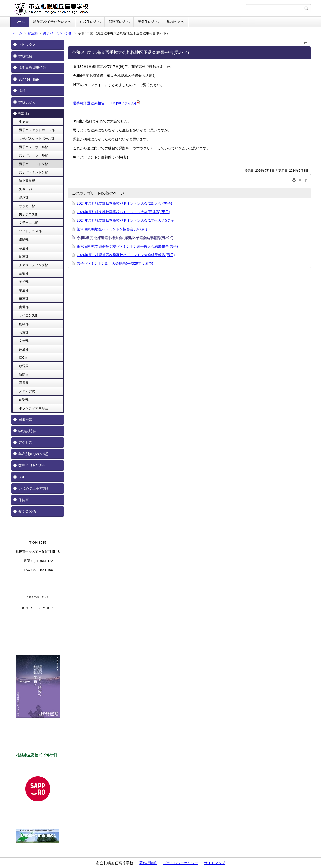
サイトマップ (215, 863)
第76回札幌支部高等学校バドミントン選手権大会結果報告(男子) (127, 246)
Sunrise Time (29, 79)
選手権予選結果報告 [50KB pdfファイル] (106, 103)
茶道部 (24, 299)
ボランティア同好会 (33, 408)
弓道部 (24, 248)
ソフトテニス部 (30, 231)
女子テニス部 (29, 223)
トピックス (27, 45)
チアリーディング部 (33, 265)
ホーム (20, 22)
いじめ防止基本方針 (34, 488)
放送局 (24, 366)
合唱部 (24, 273)
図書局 (24, 383)
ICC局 (23, 358)
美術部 (24, 282)
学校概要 (25, 56)
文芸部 (24, 341)
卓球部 (24, 240)
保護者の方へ (119, 22)
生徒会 (24, 122)
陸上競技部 (27, 181)
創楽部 (24, 400)
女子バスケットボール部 (37, 139)
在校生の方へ (90, 22)
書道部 (24, 307)
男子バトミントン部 (58, 33)
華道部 (24, 290)
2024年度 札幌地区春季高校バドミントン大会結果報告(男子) (126, 255)
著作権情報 (148, 863)
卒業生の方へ (148, 22)
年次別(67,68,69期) (33, 454)
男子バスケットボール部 (37, 130)
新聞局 (24, 375)
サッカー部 (27, 206)
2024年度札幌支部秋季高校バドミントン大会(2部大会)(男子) (124, 203)
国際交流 (25, 420)
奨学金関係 (27, 511)
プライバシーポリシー (181, 863)
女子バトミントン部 (33, 172)
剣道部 (24, 256)
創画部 (24, 324)
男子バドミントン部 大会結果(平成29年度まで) (115, 263)
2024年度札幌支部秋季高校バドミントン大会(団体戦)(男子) (123, 212)
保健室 (24, 500)
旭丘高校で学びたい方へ (52, 22)
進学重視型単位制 (32, 68)
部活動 (33, 33)
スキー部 (25, 189)
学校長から (27, 102)
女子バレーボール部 (33, 155)
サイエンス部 (29, 315)
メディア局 (27, 391)
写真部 (24, 332)
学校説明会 (27, 431)
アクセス (25, 442)
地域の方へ (176, 22)
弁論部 (24, 349)
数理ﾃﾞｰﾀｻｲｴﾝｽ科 (31, 465)
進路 (22, 91)
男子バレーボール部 (33, 147)
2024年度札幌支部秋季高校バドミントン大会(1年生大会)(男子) (126, 220)
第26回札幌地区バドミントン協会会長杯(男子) (113, 229)
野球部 (24, 198)
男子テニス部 (29, 214)
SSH (22, 477)
